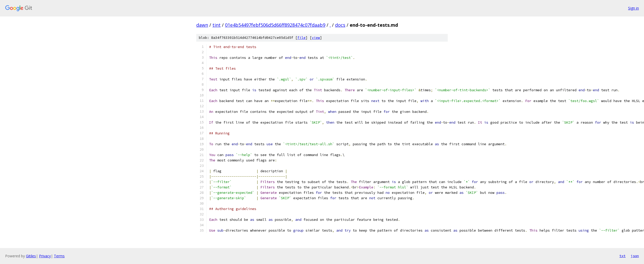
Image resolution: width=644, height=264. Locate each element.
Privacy (45, 256)
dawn (202, 25)
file (301, 38)
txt (622, 256)
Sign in (633, 8)
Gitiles (31, 256)
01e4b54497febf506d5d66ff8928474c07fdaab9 (275, 25)
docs (340, 25)
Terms (59, 256)
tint (217, 25)
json (635, 256)
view (316, 38)
